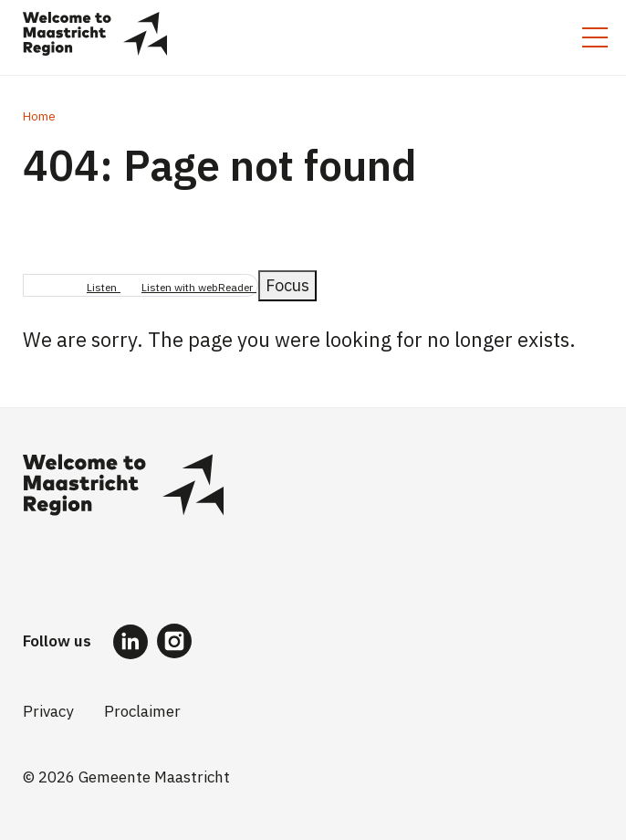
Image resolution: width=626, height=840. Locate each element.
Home (39, 116)
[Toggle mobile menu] (595, 37)
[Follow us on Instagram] (174, 641)
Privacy (48, 711)
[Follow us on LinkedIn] (130, 641)
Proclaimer (142, 711)
